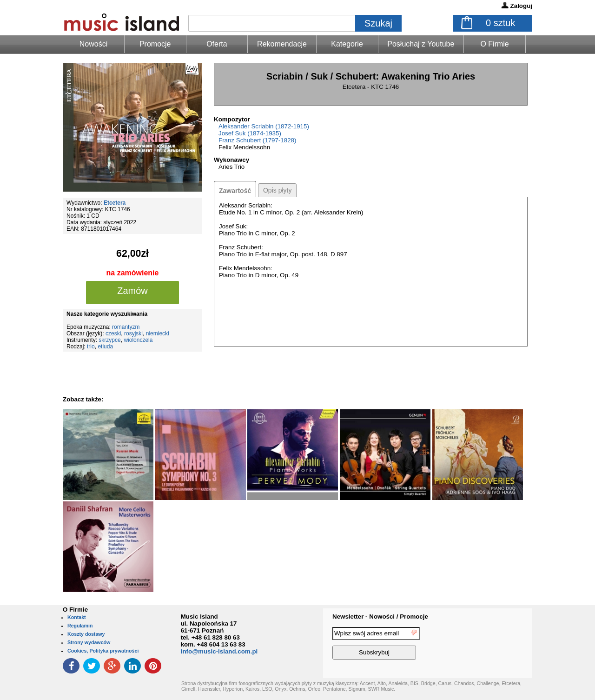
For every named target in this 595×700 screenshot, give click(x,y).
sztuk (500, 23)
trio (91, 347)
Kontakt (77, 617)
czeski (113, 333)
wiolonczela (138, 340)
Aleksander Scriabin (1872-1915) (264, 126)
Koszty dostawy (86, 634)
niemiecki (158, 333)
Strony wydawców (89, 642)
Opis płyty (277, 190)
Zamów (132, 291)
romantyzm (126, 327)
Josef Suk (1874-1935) (250, 133)
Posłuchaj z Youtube (421, 44)
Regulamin (80, 626)
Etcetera (115, 203)
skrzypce (109, 340)
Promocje (155, 44)
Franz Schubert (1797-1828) (257, 140)
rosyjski (133, 333)
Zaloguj (521, 6)
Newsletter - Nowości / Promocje (380, 617)
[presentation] (494, 645)
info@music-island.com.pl (219, 651)
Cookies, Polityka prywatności (103, 651)
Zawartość (235, 191)
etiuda (105, 347)
